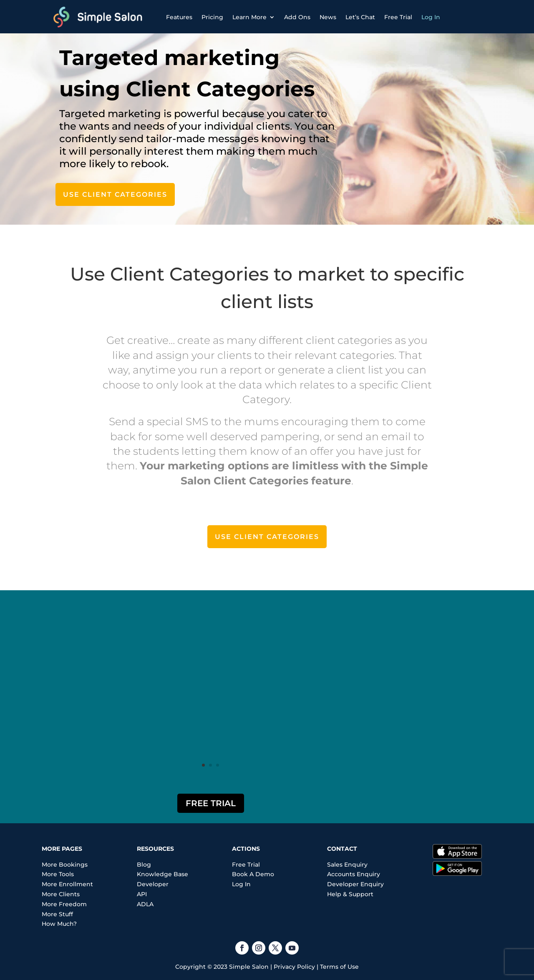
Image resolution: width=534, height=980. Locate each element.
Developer (153, 884)
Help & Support (350, 894)
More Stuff (57, 914)
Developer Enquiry (355, 884)
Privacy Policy (294, 967)
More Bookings (65, 865)
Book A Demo (253, 874)
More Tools (58, 874)
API (142, 894)
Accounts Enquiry (354, 874)
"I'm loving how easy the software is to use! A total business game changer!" (211, 672)
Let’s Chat (360, 18)
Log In (431, 18)
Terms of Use (339, 967)
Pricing (212, 18)
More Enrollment (67, 884)
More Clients (61, 894)
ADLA (145, 904)
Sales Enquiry (347, 865)
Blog (144, 865)
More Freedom (64, 904)
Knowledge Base (162, 874)
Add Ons (297, 18)
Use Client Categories (115, 194)
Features (179, 18)
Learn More (249, 18)
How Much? (59, 924)
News (328, 18)
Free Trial (398, 18)
